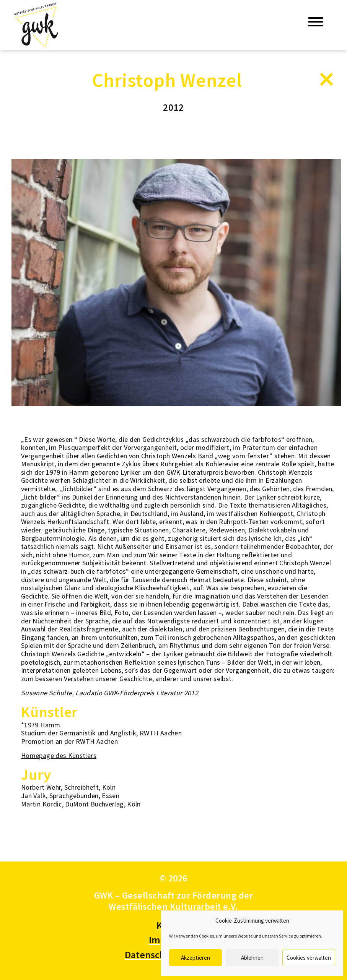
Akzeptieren (195, 958)
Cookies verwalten (309, 958)
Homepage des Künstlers (59, 755)
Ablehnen (252, 958)
